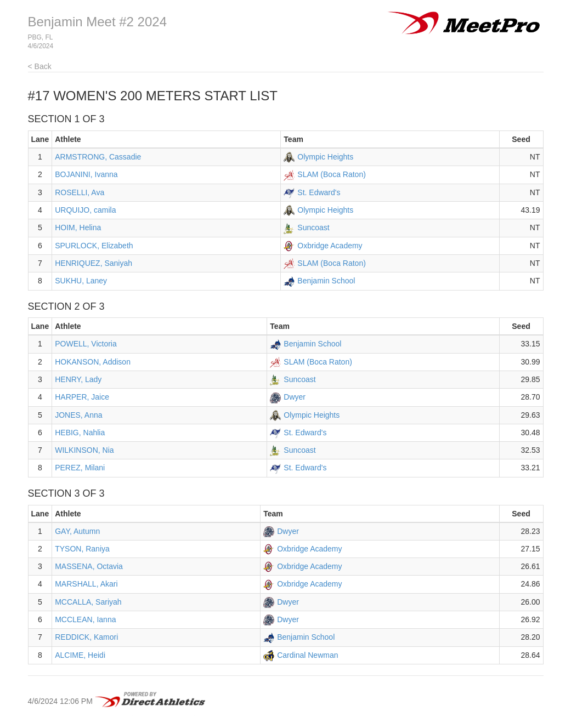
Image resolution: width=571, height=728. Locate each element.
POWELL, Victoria (86, 344)
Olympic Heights (325, 157)
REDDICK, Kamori (86, 637)
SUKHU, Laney (81, 281)
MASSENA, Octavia (89, 566)
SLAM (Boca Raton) (332, 174)
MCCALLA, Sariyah (88, 602)
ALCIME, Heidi (80, 655)
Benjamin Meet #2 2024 (98, 22)
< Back (40, 66)
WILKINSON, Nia (84, 450)
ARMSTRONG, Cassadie (98, 157)
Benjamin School (326, 281)
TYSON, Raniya (82, 549)
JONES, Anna (78, 415)
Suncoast (313, 228)
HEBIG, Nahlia (80, 433)
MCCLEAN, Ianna (85, 619)
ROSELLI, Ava (80, 192)
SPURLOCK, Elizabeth (94, 246)
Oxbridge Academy (330, 246)
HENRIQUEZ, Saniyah (94, 263)
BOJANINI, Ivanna (86, 174)
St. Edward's (319, 192)
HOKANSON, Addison (93, 362)
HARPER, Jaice (82, 397)
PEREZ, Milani (80, 468)
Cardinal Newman (307, 655)
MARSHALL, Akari (86, 584)
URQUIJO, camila (85, 210)
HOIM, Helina (78, 228)
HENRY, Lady (78, 379)
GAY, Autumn (77, 531)
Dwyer (295, 397)
